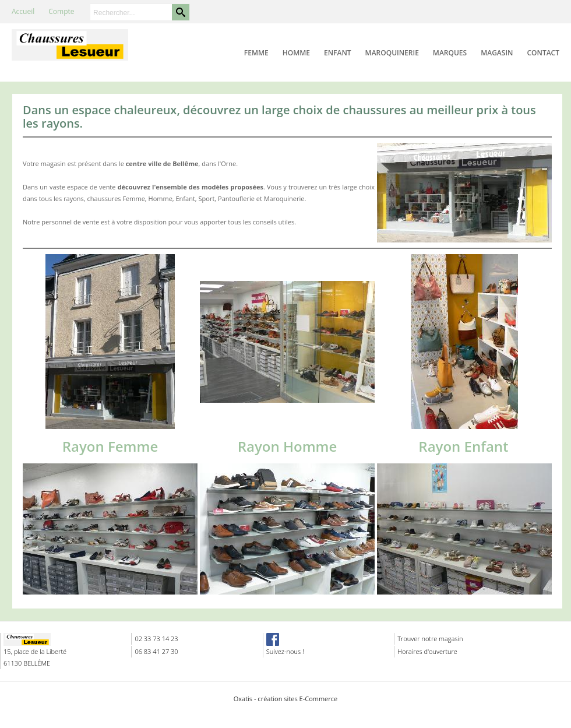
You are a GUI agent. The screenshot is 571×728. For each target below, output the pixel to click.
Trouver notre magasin (430, 639)
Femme (256, 53)
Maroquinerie (392, 53)
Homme (296, 53)
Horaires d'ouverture (427, 651)
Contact (543, 53)
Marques (450, 53)
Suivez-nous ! (285, 651)
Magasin (497, 53)
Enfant (338, 53)
